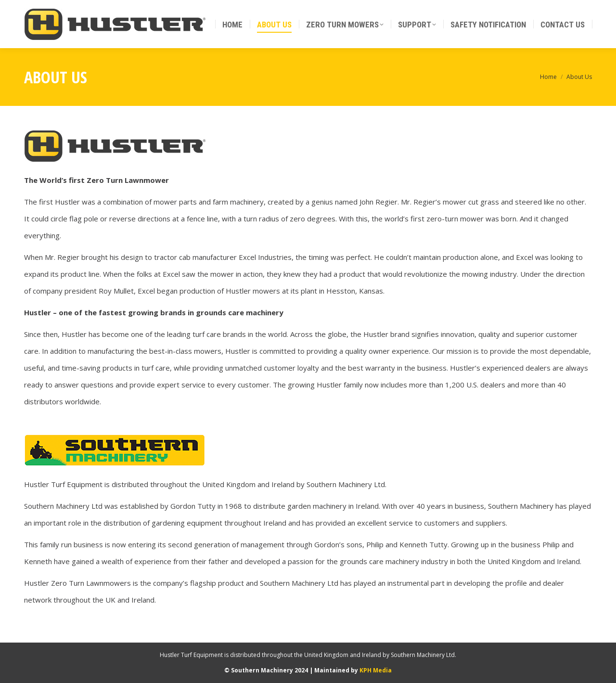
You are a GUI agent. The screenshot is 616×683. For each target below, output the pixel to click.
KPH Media (376, 670)
